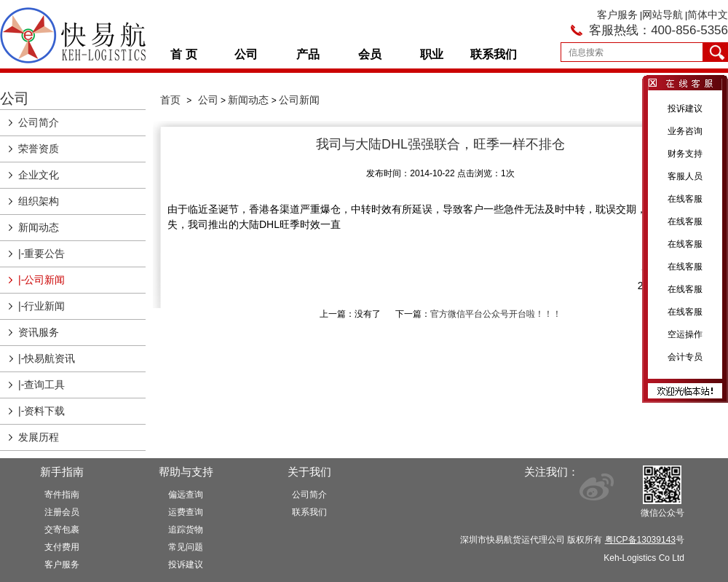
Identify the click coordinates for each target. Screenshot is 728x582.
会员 (370, 54)
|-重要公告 (41, 253)
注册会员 (62, 512)
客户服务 (617, 15)
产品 (308, 54)
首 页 (183, 54)
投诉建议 (186, 565)
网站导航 (662, 15)
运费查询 (186, 512)
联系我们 (494, 54)
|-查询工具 (41, 385)
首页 (170, 100)
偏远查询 (186, 495)
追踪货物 (186, 530)
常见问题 (186, 547)
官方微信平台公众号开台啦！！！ (496, 314)
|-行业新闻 (41, 306)
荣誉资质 (39, 149)
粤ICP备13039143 (640, 540)
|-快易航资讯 (47, 358)
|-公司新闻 (41, 280)
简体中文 (708, 15)
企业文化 (39, 175)
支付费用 (62, 547)
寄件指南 (62, 495)
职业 (432, 54)
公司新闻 (299, 100)
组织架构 (39, 201)
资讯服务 (39, 332)
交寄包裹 (62, 530)
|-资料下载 (41, 411)
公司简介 (39, 122)
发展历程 (39, 437)
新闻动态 (39, 227)
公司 (246, 54)
